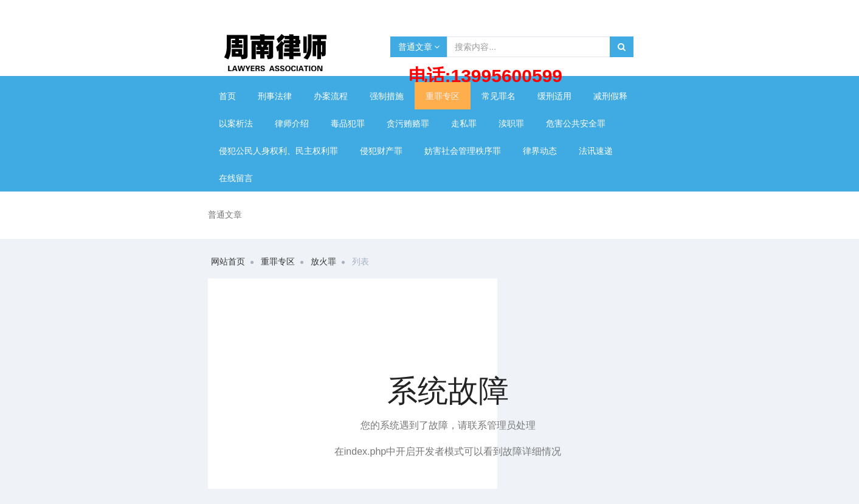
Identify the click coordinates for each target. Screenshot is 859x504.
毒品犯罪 (348, 123)
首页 (227, 96)
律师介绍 (292, 123)
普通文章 (419, 47)
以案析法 (236, 123)
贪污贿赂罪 (408, 123)
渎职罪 (511, 123)
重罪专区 (443, 96)
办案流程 (331, 96)
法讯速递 (596, 151)
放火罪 (323, 261)
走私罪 (464, 123)
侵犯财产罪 (381, 151)
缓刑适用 (554, 96)
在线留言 (236, 178)
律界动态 (540, 151)
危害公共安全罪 (576, 123)
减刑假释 (610, 96)
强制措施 (387, 96)
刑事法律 (275, 96)
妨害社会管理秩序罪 (463, 151)
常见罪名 (498, 96)
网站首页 (228, 261)
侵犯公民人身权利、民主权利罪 (278, 151)
